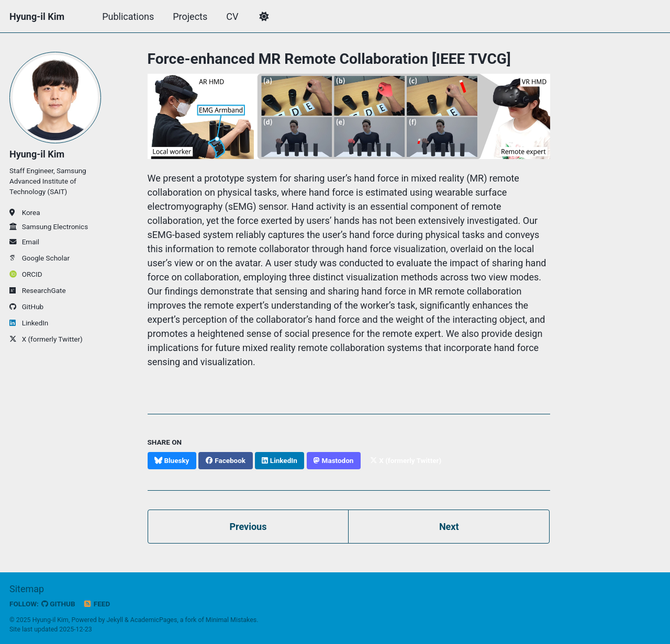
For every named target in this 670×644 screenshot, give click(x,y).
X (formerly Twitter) (46, 339)
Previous (248, 527)
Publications (128, 16)
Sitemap (27, 589)
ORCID (26, 274)
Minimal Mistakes (231, 620)
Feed (97, 604)
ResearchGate (38, 290)
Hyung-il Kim (37, 16)
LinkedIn (29, 323)
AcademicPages (154, 620)
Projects (190, 16)
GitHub (26, 307)
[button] (264, 17)
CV (232, 16)
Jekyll (115, 620)
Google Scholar (40, 258)
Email (24, 242)
